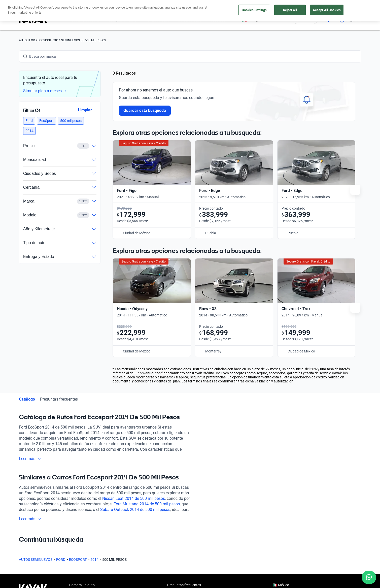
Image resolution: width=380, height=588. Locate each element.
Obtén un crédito (82, 487)
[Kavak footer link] (33, 499)
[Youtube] (47, 543)
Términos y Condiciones (168, 582)
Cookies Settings (254, 10)
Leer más (30, 349)
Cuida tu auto (80, 510)
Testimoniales (178, 487)
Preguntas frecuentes (59, 290)
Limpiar (85, 110)
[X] (59, 543)
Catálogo (27, 290)
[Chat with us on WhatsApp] (369, 577)
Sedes (74, 522)
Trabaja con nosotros (184, 510)
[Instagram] (35, 543)
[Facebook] (23, 543)
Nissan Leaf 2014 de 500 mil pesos (134, 389)
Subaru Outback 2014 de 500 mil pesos (135, 400)
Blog (171, 499)
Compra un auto (82, 476)
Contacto (175, 522)
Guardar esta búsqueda (145, 110)
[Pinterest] (95, 543)
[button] (29, 121)
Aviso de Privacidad (129, 582)
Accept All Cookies (327, 10)
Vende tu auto (80, 499)
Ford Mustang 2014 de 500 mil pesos (147, 395)
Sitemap (225, 582)
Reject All (290, 10)
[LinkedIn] (71, 543)
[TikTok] (83, 543)
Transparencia (203, 582)
